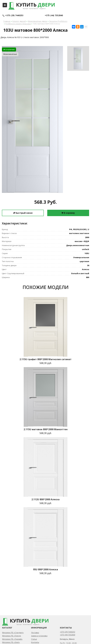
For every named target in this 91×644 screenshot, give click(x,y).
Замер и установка (39, 636)
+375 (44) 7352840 (54, 15)
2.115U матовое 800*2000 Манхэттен (46, 429)
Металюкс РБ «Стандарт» (13, 633)
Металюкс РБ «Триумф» (12, 639)
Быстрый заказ (23, 213)
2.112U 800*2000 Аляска (45, 499)
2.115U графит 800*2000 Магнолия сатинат (45, 359)
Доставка (35, 633)
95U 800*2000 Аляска (45, 569)
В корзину (68, 213)
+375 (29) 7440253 (13, 16)
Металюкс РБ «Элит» (11, 642)
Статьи (34, 639)
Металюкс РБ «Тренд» (12, 636)
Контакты (35, 642)
